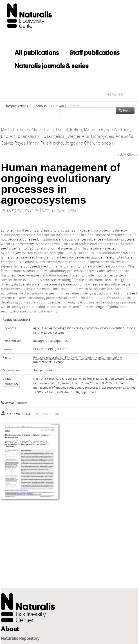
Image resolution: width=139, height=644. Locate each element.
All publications (37, 52)
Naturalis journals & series (52, 65)
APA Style (11, 384)
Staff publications (95, 52)
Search (125, 111)
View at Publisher (14, 403)
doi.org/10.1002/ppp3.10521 (52, 341)
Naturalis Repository (20, 639)
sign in (116, 95)
